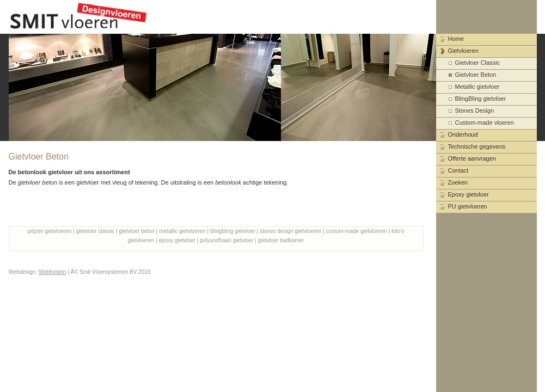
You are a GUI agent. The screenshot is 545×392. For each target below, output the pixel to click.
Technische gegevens (477, 146)
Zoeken (458, 182)
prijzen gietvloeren (49, 231)
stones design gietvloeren (290, 231)
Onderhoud (463, 134)
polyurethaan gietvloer (226, 240)
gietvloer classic (96, 231)
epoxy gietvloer (177, 240)
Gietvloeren (463, 51)
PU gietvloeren (468, 206)
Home (456, 39)
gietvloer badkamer (281, 240)
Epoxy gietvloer (469, 194)
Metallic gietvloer (477, 87)
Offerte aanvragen (472, 158)
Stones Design (475, 111)
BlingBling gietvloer (481, 99)
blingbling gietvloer (233, 231)
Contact (458, 170)
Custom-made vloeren (485, 122)
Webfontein (52, 272)
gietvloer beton (137, 231)
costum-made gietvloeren (357, 231)
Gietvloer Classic (478, 63)
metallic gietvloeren (182, 231)
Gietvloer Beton (476, 75)
